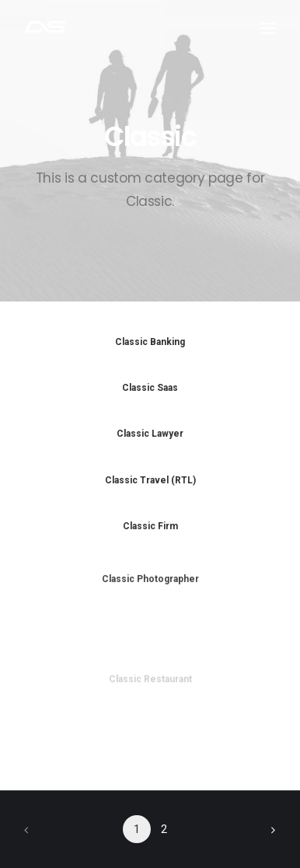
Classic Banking (150, 342)
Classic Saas (150, 388)
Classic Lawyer (150, 434)
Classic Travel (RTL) (150, 480)
